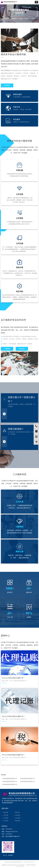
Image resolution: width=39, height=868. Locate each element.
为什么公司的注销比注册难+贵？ (13, 678)
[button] (36, 2)
